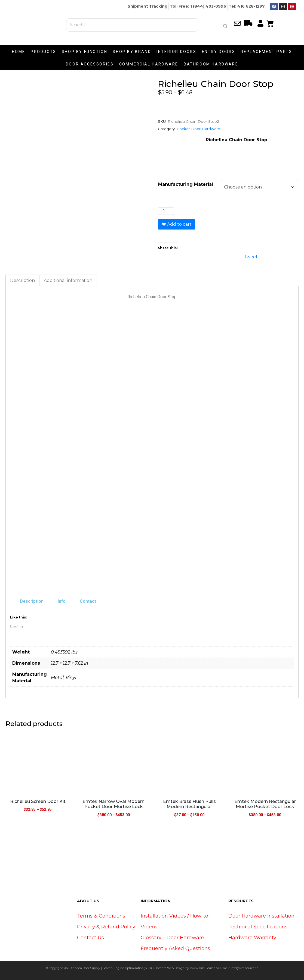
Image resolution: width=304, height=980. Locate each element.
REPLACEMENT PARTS (266, 52)
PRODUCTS (44, 52)
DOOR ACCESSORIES (90, 64)
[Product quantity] (166, 211)
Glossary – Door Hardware (172, 938)
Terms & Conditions (101, 916)
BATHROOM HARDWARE (211, 64)
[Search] (225, 26)
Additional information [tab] (68, 280)
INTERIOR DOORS (176, 52)
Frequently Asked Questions (175, 948)
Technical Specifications (258, 927)
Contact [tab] (88, 601)
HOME (19, 52)
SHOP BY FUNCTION (85, 52)
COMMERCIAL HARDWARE (149, 64)
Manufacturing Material (186, 184)
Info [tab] (62, 601)
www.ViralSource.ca (205, 968)
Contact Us (90, 938)
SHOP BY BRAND (132, 52)
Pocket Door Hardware (198, 129)
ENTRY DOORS (219, 52)
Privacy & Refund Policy (106, 927)
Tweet (251, 256)
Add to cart (179, 224)
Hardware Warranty (252, 938)
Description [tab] (22, 280)
